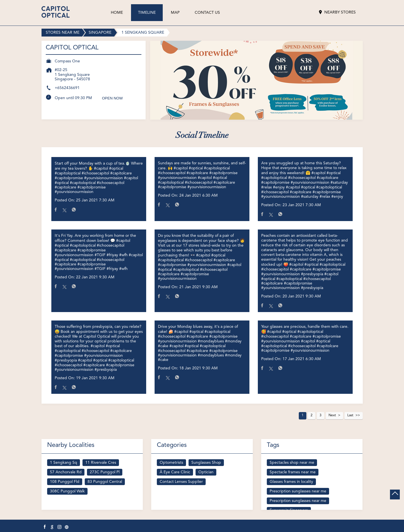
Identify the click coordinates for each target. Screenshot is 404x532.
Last (350, 415)
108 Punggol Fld (65, 482)
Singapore (100, 33)
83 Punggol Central (105, 482)
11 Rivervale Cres (101, 463)
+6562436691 (67, 88)
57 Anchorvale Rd (66, 472)
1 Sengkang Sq (64, 463)
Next (332, 415)
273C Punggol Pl (105, 472)
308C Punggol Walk (67, 491)
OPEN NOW (113, 98)
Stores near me (63, 33)
